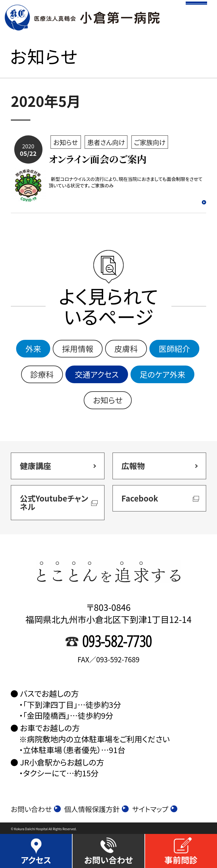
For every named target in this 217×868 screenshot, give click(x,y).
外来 (33, 349)
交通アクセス (97, 374)
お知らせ (108, 400)
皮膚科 (126, 349)
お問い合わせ (36, 809)
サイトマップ (155, 809)
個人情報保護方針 (97, 809)
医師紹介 (174, 349)
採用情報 (78, 349)
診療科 (42, 374)
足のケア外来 (163, 374)
